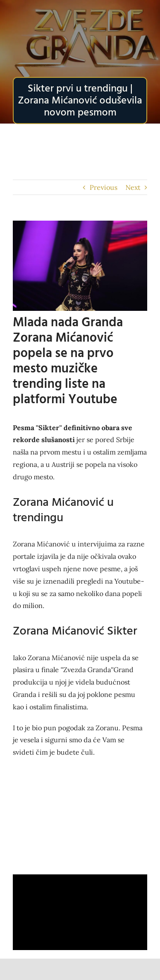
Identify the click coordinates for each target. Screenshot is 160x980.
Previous (103, 187)
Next (133, 187)
